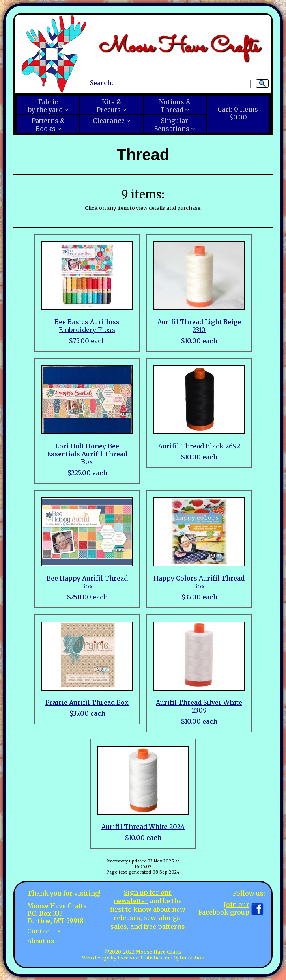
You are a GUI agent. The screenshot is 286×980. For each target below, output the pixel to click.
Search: (102, 83)
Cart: (238, 113)
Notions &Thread (175, 106)
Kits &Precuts (109, 106)
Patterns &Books (48, 125)
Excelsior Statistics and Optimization (161, 958)
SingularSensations (172, 125)
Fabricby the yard (45, 106)
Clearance (109, 121)
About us (41, 941)
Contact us (44, 931)
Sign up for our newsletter (143, 897)
